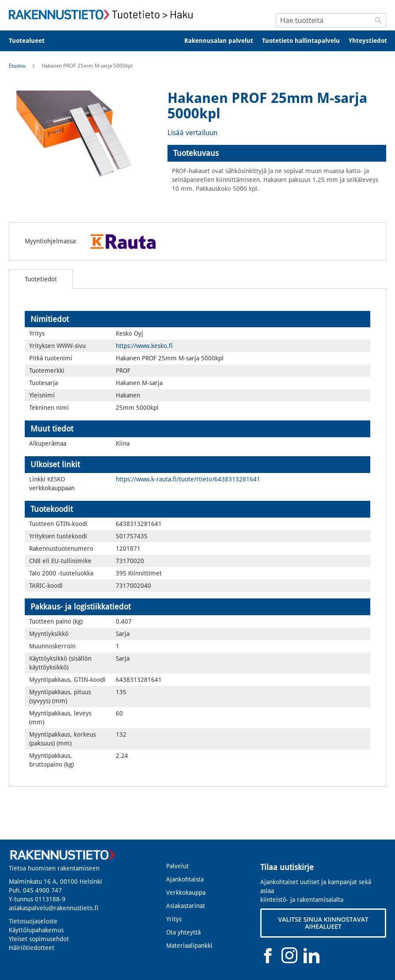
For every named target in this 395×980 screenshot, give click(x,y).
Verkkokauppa (186, 893)
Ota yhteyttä (183, 932)
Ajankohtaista (185, 879)
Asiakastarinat (186, 906)
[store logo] (103, 15)
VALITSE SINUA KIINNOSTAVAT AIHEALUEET (323, 923)
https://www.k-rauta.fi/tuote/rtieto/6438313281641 (188, 479)
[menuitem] (32, 41)
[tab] (277, 153)
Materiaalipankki (189, 946)
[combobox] (331, 20)
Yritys (174, 919)
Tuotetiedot (41, 279)
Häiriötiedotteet (32, 948)
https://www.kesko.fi (144, 346)
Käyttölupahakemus (36, 930)
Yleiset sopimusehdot (39, 939)
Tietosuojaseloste (33, 921)
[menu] (197, 41)
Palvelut (177, 866)
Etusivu (17, 66)
